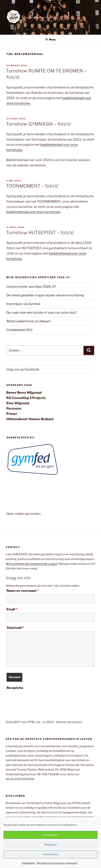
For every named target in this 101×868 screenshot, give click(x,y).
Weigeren (51, 845)
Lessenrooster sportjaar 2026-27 (31, 287)
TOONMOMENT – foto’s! (32, 186)
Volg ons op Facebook (23, 369)
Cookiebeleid (28, 863)
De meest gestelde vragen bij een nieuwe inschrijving (45, 295)
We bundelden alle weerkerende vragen (31, 564)
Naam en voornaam (23, 591)
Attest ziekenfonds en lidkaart (28, 321)
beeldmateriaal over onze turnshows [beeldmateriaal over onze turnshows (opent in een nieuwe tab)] (33, 212)
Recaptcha (15, 688)
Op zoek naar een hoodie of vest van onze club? (42, 312)
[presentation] (33, 698)
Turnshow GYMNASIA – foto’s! (38, 124)
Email (12, 609)
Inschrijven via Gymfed (23, 304)
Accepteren (50, 835)
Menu (50, 39)
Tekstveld (15, 628)
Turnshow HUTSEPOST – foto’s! (40, 232)
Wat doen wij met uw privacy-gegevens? (57, 863)
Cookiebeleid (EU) (19, 330)
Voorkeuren (51, 854)
